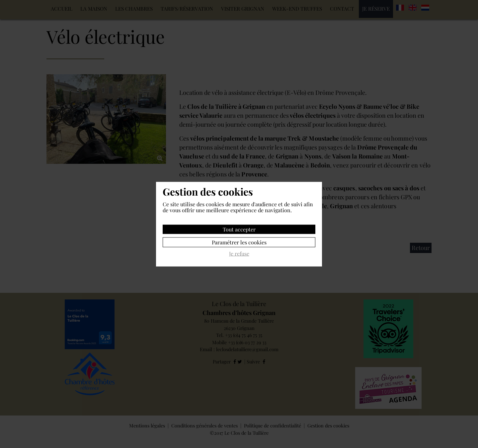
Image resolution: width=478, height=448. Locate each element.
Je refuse (239, 254)
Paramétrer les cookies (239, 242)
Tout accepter (239, 229)
